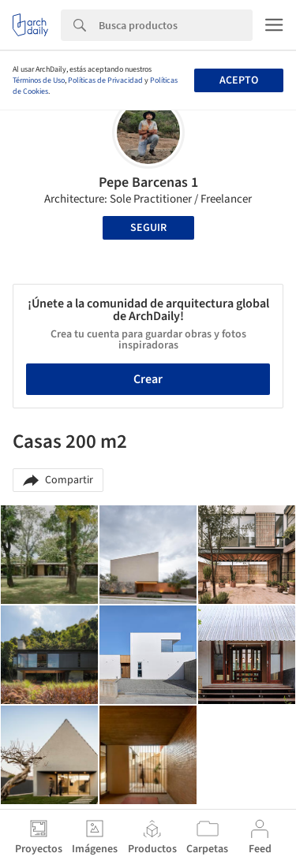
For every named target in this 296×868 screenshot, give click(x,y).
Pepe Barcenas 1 (148, 183)
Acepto (239, 80)
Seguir (148, 228)
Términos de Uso (39, 80)
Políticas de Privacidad (105, 80)
